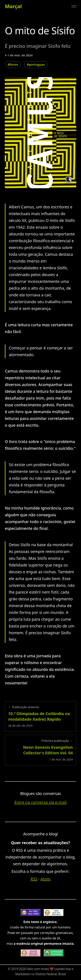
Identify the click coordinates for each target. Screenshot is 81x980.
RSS (34, 879)
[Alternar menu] (74, 6)
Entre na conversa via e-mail (40, 802)
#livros (13, 65)
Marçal (13, 6)
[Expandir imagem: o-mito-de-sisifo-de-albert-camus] (40, 133)
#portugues (36, 65)
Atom (45, 879)
